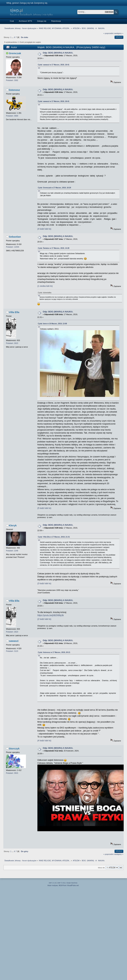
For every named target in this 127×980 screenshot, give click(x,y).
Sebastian (15, 237)
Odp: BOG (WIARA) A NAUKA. (58, 53)
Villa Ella (14, 312)
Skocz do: (101, 868)
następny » (119, 33)
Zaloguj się (25, 3)
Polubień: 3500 (12, 116)
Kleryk (13, 525)
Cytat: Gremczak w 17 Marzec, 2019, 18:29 (54, 188)
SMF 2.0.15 (53, 883)
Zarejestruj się (41, 3)
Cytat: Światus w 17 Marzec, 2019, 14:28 (54, 248)
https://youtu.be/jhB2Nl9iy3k (51, 615)
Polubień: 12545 (13, 247)
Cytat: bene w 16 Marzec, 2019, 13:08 (52, 324)
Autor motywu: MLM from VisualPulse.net (63, 885)
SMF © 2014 (62, 883)
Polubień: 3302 (12, 80)
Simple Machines (72, 883)
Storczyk (14, 748)
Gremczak (15, 53)
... (13, 37)
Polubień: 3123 (12, 651)
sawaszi (14, 641)
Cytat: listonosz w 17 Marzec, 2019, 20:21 (54, 652)
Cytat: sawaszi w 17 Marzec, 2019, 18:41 (54, 65)
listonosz (14, 90)
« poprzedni (108, 33)
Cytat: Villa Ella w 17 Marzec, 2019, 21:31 (54, 537)
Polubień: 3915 (12, 773)
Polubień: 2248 (12, 551)
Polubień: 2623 (12, 343)
